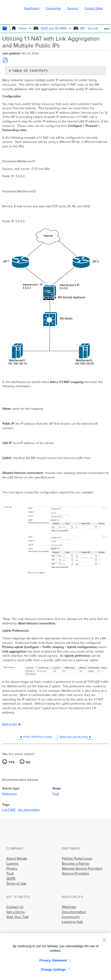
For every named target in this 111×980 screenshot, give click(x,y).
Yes (12, 762)
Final (55, 794)
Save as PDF (5, 60)
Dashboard (32, 8)
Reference (9, 794)
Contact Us (15, 907)
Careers (12, 864)
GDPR (11, 879)
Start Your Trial (17, 917)
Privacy (12, 869)
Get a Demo (16, 912)
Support (73, 8)
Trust (10, 873)
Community (53, 8)
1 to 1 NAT (9, 810)
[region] (55, 957)
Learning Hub (72, 922)
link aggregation (29, 810)
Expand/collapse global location (106, 27)
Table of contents (30, 71)
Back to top (10, 724)
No (28, 762)
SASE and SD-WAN (50, 28)
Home (20, 28)
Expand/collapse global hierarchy (8, 29)
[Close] (104, 940)
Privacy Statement (53, 960)
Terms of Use (16, 883)
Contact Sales (94, 8)
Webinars (69, 907)
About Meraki (17, 859)
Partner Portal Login (77, 859)
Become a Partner (76, 864)
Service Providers (75, 873)
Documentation (74, 912)
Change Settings (53, 970)
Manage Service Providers (82, 869)
